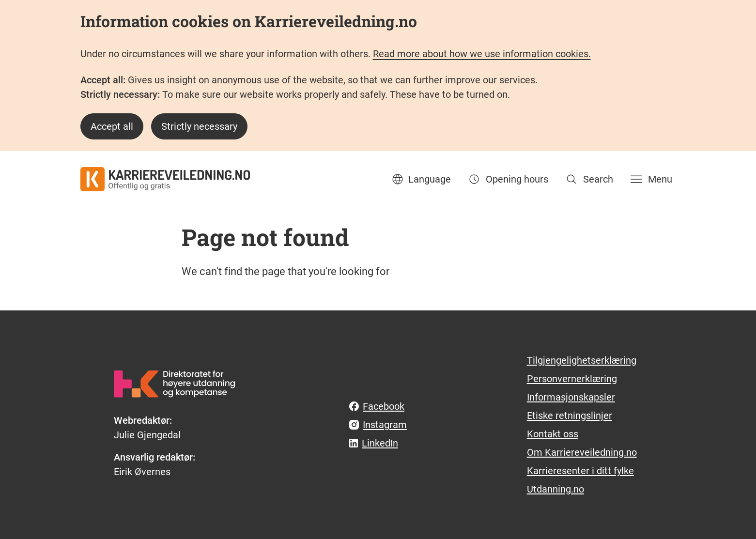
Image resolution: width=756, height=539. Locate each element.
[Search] (588, 179)
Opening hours (507, 179)
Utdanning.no (555, 489)
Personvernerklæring (572, 379)
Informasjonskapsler (571, 397)
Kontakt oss (553, 434)
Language (421, 179)
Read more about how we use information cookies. (482, 54)
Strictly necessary (199, 126)
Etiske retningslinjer (570, 416)
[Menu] (650, 179)
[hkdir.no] (174, 384)
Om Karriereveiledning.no (582, 452)
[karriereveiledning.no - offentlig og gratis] (165, 179)
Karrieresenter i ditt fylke (580, 471)
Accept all (112, 126)
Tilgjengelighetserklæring (582, 360)
